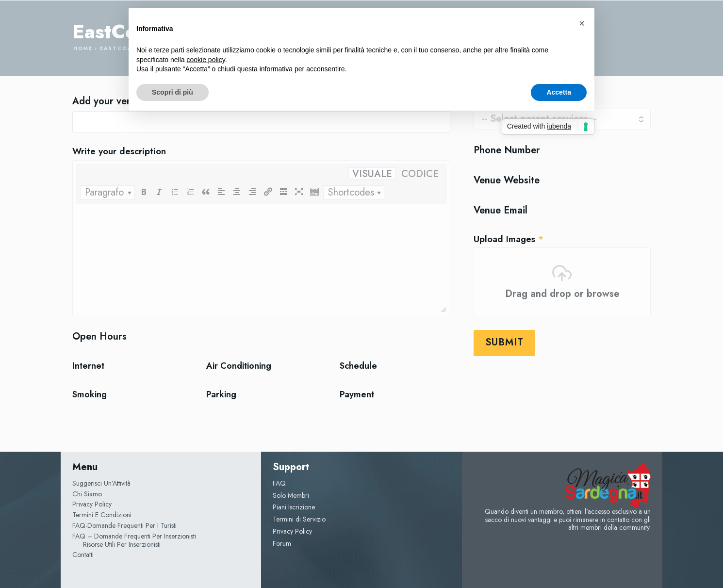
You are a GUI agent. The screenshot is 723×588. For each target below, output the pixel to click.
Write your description (119, 152)
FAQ (279, 483)
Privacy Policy (292, 531)
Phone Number (507, 150)
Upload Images (509, 239)
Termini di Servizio (299, 519)
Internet (88, 366)
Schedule (358, 366)
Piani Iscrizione (294, 507)
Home (83, 48)
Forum (282, 543)
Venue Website (507, 180)
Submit (504, 342)
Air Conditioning (239, 366)
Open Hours (99, 337)
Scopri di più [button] (173, 92)
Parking (221, 395)
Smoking (90, 395)
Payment (357, 395)
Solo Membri (291, 495)
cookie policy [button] (206, 60)
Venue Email (501, 211)
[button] (582, 23)
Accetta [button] (559, 92)
